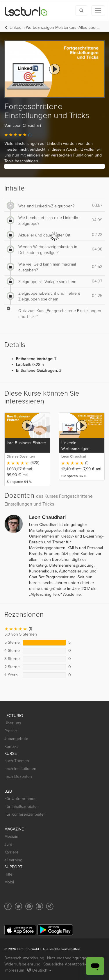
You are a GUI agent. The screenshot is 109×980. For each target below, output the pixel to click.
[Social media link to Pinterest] (29, 906)
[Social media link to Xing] (50, 906)
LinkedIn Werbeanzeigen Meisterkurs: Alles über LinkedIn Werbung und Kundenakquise (55, 27)
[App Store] (20, 930)
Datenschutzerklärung (24, 958)
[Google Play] (55, 930)
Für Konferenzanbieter (25, 814)
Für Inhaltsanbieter (21, 806)
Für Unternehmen (20, 799)
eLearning (13, 860)
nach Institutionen (20, 769)
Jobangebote (16, 739)
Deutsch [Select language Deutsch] (39, 970)
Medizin (11, 836)
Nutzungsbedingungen (68, 958)
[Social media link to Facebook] (8, 906)
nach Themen (17, 761)
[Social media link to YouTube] (39, 906)
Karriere (11, 852)
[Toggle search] (81, 10)
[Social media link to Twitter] (18, 906)
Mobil (9, 882)
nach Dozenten (18, 777)
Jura (8, 844)
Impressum (14, 970)
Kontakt (11, 747)
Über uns (13, 723)
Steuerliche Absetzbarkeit (66, 964)
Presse (11, 731)
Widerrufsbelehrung (22, 964)
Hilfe (8, 874)
